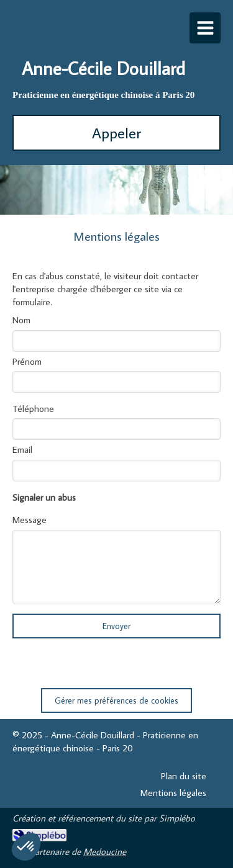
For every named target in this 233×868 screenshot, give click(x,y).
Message (30, 520)
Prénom (27, 361)
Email (22, 450)
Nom (21, 320)
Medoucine (105, 852)
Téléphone (33, 409)
